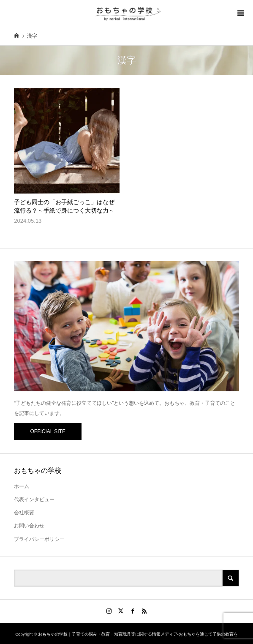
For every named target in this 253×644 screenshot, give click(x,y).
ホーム (22, 486)
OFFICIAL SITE (48, 431)
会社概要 (24, 513)
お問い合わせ (29, 526)
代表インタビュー (34, 499)
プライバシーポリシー (39, 539)
